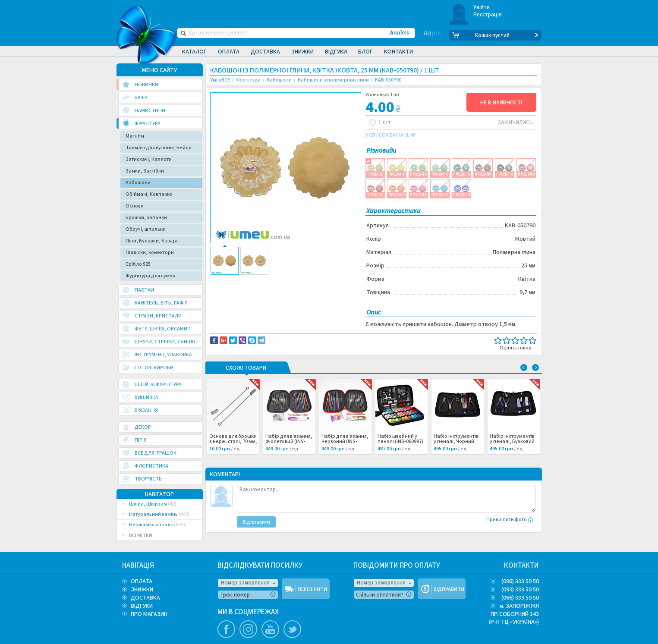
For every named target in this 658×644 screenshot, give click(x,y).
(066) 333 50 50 (520, 598)
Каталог (194, 52)
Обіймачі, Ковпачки (149, 194)
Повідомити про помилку (317, 281)
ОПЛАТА (142, 581)
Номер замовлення (245, 583)
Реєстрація (488, 15)
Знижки (302, 52)
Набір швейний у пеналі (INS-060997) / (400, 442)
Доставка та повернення (247, 281)
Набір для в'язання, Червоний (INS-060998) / (345, 442)
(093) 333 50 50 (520, 590)
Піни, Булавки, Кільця (151, 241)
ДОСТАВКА (145, 598)
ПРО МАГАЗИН (149, 614)
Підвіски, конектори (150, 253)
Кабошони (138, 183)
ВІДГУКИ (142, 606)
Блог (365, 52)
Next (535, 368)
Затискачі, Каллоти (149, 159)
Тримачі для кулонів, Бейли (159, 148)
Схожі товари (246, 368)
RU (428, 35)
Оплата (229, 52)
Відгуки (336, 52)
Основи (135, 206)
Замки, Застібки (145, 171)
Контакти (398, 52)
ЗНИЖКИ (142, 590)
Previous (524, 368)
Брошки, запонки (146, 218)
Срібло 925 (138, 264)
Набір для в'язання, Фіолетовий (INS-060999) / (289, 442)
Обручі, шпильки (146, 229)
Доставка (265, 52)
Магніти (135, 136)
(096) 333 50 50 (520, 581)
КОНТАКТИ (521, 565)
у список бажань (390, 135)
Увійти (482, 7)
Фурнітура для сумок (150, 276)
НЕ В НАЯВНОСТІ (501, 103)
